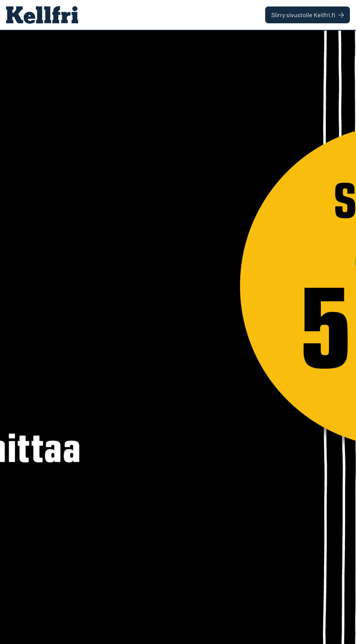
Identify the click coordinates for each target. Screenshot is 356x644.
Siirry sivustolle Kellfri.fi (308, 15)
